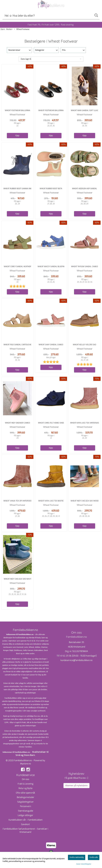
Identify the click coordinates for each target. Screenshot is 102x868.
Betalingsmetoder (26, 797)
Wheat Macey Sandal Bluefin (51, 267)
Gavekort (25, 824)
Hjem (3, 29)
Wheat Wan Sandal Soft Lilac (85, 110)
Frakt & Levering (26, 784)
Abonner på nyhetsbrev (76, 786)
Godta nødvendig (77, 857)
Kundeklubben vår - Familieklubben (26, 820)
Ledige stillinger (25, 815)
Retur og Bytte (26, 788)
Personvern (26, 806)
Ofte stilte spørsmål (25, 793)
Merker (9, 29)
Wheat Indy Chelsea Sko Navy (17, 579)
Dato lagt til (26, 59)
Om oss (26, 779)
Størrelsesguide (26, 811)
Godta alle (94, 857)
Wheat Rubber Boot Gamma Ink (17, 189)
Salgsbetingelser (25, 802)
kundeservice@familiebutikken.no (77, 660)
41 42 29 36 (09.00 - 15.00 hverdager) (78, 656)
